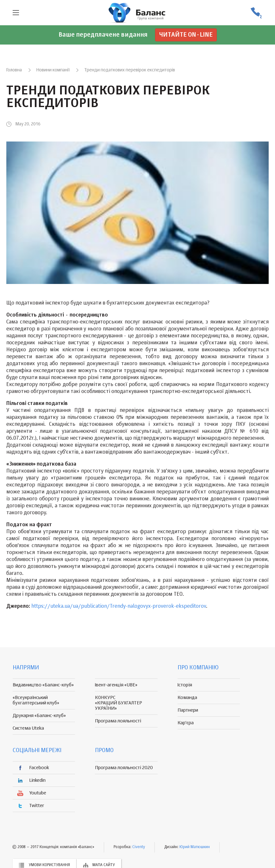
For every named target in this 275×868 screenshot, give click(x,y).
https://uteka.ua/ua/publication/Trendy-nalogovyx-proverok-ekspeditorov (119, 606)
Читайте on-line (186, 35)
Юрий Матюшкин (195, 847)
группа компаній (138, 13)
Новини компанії (53, 70)
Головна (14, 70)
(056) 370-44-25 (256, 13)
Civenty (139, 847)
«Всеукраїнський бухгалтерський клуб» (36, 700)
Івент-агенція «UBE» (116, 685)
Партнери (188, 710)
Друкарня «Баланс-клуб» (39, 716)
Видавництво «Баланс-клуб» (43, 685)
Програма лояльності (118, 721)
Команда (187, 698)
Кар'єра (186, 723)
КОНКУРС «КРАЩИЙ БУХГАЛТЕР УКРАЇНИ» (119, 703)
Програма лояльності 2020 (124, 768)
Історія (185, 685)
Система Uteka (28, 728)
